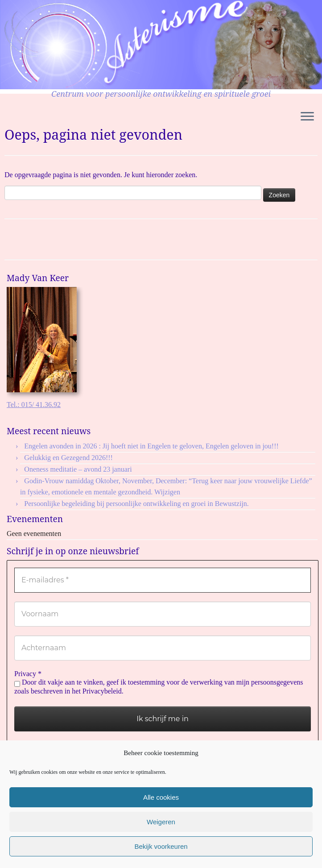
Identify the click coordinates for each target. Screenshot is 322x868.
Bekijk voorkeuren (161, 846)
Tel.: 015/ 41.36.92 (34, 405)
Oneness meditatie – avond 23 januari (78, 469)
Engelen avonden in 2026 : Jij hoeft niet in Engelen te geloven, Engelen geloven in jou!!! (152, 446)
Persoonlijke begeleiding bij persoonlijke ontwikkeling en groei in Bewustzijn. (136, 504)
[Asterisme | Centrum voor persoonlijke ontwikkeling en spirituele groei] (161, 45)
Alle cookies (161, 797)
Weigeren (161, 822)
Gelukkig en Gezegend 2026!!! (68, 458)
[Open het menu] (307, 117)
